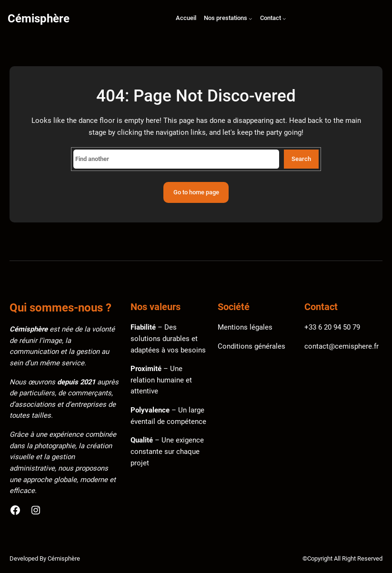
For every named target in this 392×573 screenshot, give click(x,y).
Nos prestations (226, 18)
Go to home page (196, 192)
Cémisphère (39, 19)
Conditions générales (251, 346)
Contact (271, 18)
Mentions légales (245, 327)
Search (301, 159)
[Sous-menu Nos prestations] (251, 19)
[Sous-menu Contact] (284, 19)
